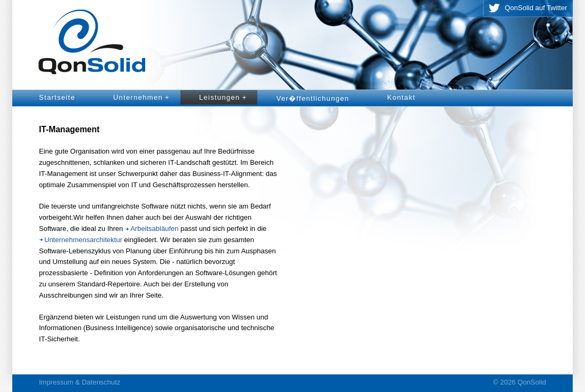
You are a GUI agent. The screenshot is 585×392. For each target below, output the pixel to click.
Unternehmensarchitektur (83, 240)
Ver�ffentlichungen (313, 98)
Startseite (57, 97)
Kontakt (401, 97)
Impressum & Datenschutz (80, 382)
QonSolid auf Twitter (536, 8)
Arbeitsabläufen (154, 229)
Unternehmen (143, 98)
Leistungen (225, 98)
